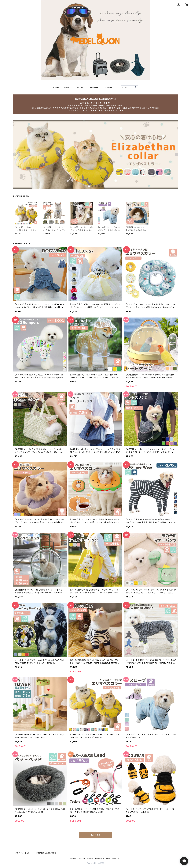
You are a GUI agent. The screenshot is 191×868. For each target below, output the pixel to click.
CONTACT (110, 87)
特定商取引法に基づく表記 (46, 853)
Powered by (96, 863)
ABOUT (68, 87)
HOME (56, 87)
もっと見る (96, 835)
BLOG (80, 87)
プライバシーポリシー (23, 853)
